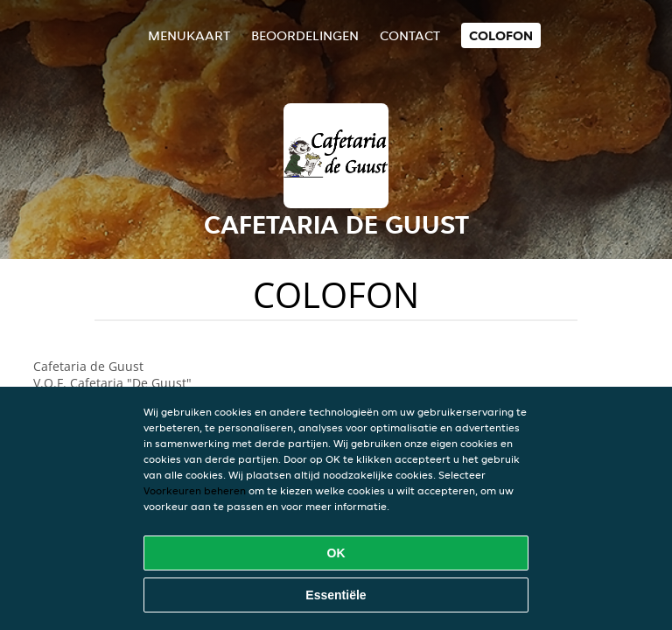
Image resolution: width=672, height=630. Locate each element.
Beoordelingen (305, 35)
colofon (501, 35)
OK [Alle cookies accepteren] (336, 553)
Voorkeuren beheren (195, 490)
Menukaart (189, 35)
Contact (410, 35)
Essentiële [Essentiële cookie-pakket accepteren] (336, 595)
